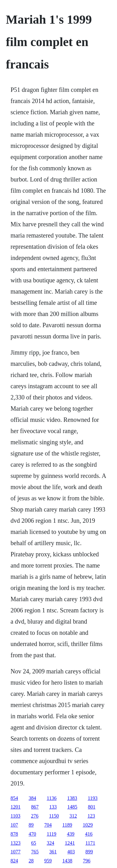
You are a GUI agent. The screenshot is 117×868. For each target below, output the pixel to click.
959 (48, 861)
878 (14, 834)
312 (73, 816)
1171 (90, 843)
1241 (70, 843)
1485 (72, 807)
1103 (15, 816)
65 (34, 843)
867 (35, 807)
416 (89, 834)
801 (92, 807)
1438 (67, 861)
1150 (54, 816)
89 (31, 825)
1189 (67, 825)
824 (14, 861)
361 (53, 852)
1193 (93, 798)
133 (53, 807)
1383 (72, 798)
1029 (88, 825)
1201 (16, 807)
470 (32, 834)
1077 (16, 852)
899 (89, 852)
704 (48, 825)
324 (51, 843)
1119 (52, 834)
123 (91, 816)
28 (31, 861)
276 (35, 816)
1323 (16, 843)
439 (71, 834)
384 (32, 798)
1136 (52, 798)
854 (14, 798)
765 (35, 852)
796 (87, 861)
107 (14, 825)
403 (71, 852)
